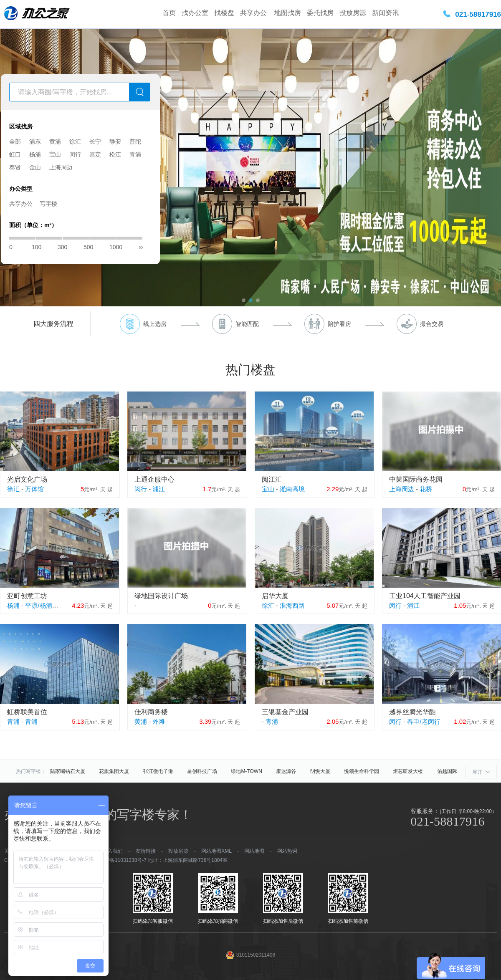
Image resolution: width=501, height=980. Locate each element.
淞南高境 (292, 489)
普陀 (135, 141)
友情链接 (146, 851)
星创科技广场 (202, 771)
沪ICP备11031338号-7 (121, 860)
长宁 (95, 141)
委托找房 (320, 13)
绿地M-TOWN (246, 771)
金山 (35, 167)
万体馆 (34, 489)
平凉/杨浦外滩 (45, 605)
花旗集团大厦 (114, 771)
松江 (115, 154)
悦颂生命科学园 (362, 771)
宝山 (55, 154)
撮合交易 (432, 324)
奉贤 (15, 167)
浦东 (35, 141)
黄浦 (55, 141)
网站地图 (254, 851)
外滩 (159, 721)
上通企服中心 (154, 479)
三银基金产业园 (285, 712)
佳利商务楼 (151, 712)
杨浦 (35, 154)
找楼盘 (224, 13)
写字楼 (48, 204)
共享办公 (254, 13)
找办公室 (195, 13)
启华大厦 (275, 596)
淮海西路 (292, 605)
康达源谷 (286, 771)
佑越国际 (447, 771)
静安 (115, 141)
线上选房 (155, 324)
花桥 (426, 489)
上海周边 (61, 167)
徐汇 (75, 141)
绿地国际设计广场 (161, 596)
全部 (15, 141)
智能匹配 (247, 324)
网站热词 (287, 851)
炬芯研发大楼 (408, 771)
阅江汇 (272, 479)
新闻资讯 (385, 13)
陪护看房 (339, 324)
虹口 (15, 154)
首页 (169, 13)
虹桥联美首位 (27, 712)
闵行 (75, 154)
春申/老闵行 (424, 721)
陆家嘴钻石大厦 (68, 771)
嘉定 (95, 154)
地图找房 (288, 13)
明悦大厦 (320, 771)
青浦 (135, 154)
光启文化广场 (27, 479)
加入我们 (113, 851)
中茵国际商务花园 (416, 479)
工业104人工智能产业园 (425, 596)
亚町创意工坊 (27, 596)
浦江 (159, 489)
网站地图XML (216, 851)
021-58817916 (478, 14)
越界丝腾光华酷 (412, 712)
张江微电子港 (158, 771)
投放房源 (353, 13)
